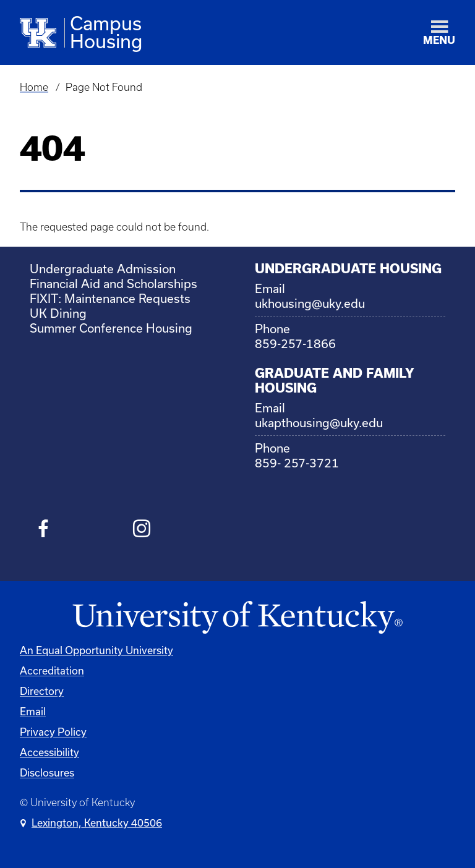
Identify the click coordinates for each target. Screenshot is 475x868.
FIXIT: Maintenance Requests (110, 298)
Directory (42, 691)
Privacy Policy (53, 732)
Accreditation (52, 670)
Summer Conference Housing (111, 328)
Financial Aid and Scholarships (113, 283)
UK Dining (58, 313)
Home (34, 87)
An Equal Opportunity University (96, 650)
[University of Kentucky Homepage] (237, 618)
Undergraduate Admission (103, 269)
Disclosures (47, 772)
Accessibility (49, 752)
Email (33, 711)
